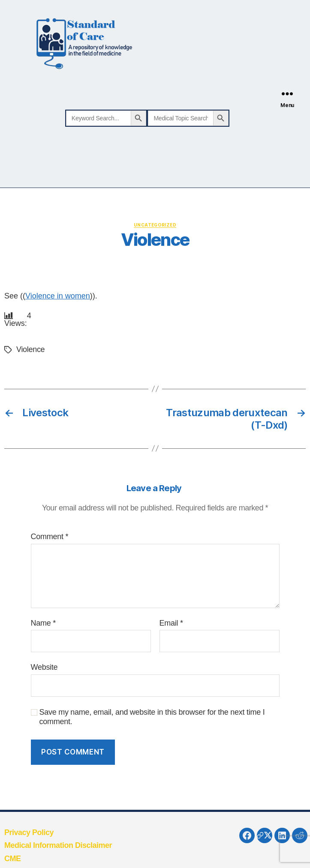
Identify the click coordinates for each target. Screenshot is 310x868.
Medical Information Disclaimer (58, 845)
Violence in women (58, 296)
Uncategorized (155, 225)
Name (43, 623)
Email (171, 623)
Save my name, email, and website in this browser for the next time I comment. (152, 717)
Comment (50, 537)
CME (13, 859)
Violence (30, 349)
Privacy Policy (29, 832)
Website (44, 667)
